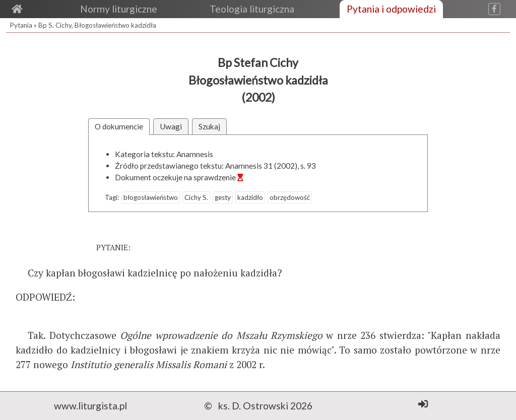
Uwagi (171, 126)
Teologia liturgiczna (252, 9)
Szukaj (209, 126)
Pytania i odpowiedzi (391, 9)
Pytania (21, 25)
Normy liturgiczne (119, 9)
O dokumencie (119, 126)
